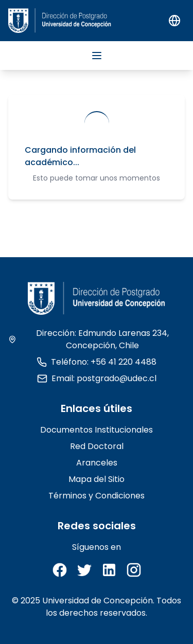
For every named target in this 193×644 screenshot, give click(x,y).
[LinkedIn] (109, 570)
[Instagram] (134, 570)
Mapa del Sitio (97, 479)
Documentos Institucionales (97, 430)
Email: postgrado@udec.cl (97, 378)
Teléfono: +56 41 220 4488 (97, 362)
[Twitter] (84, 570)
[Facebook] (60, 570)
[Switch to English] (174, 21)
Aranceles (97, 463)
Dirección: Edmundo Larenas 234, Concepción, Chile (89, 339)
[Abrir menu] (97, 56)
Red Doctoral (97, 446)
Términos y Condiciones (97, 496)
